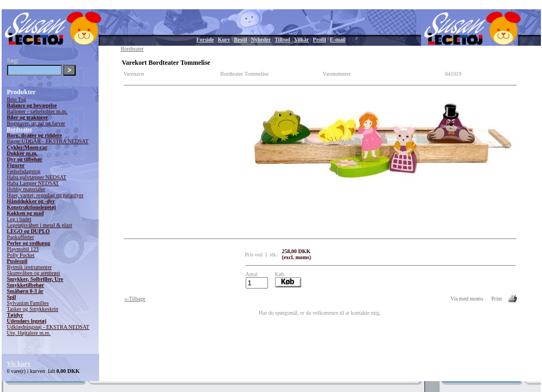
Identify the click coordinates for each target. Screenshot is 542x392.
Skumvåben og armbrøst (34, 273)
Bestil (241, 39)
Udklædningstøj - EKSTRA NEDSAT (48, 327)
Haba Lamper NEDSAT (33, 183)
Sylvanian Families (28, 303)
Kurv (224, 39)
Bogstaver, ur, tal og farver (36, 123)
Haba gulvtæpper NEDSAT (37, 177)
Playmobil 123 (23, 249)
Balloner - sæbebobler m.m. (37, 111)
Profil (319, 39)
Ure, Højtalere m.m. (29, 333)
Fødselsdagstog (24, 171)
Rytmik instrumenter (30, 267)
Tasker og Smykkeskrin (33, 309)
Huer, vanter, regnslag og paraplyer (45, 195)
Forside (205, 39)
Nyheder (261, 39)
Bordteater (20, 129)
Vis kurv (19, 364)
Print (497, 299)
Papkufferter (21, 237)
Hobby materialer (26, 189)
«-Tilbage (135, 299)
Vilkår (302, 39)
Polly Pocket (21, 255)
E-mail (338, 39)
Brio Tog (17, 99)
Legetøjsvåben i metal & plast (40, 225)
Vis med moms (467, 299)
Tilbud (282, 39)
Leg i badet (19, 219)
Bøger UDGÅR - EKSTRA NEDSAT (48, 141)
